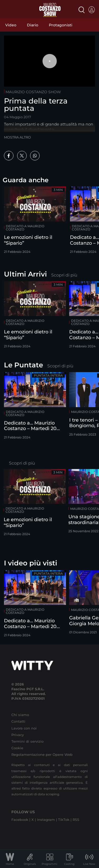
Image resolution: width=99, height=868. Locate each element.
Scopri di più (64, 275)
